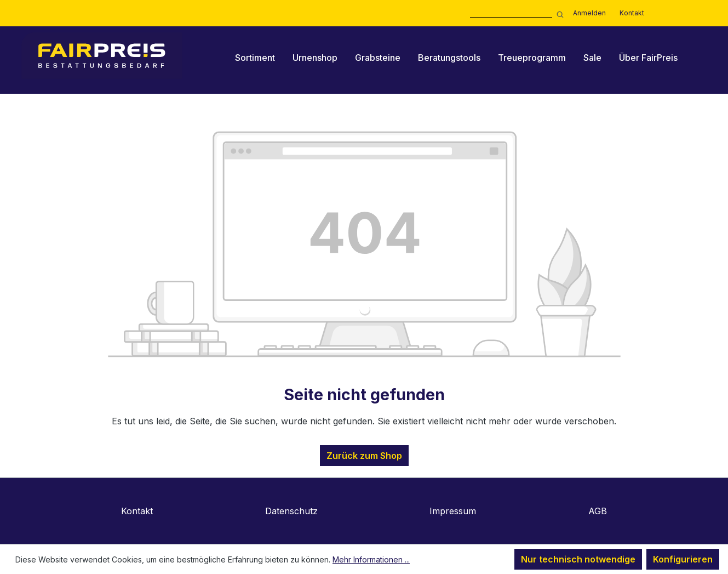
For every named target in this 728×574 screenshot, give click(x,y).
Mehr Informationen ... (371, 559)
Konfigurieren (683, 559)
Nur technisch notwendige (578, 559)
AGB (598, 511)
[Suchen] (558, 13)
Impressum (453, 511)
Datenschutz (291, 511)
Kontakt (632, 13)
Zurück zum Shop (364, 456)
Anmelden (589, 13)
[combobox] (511, 13)
